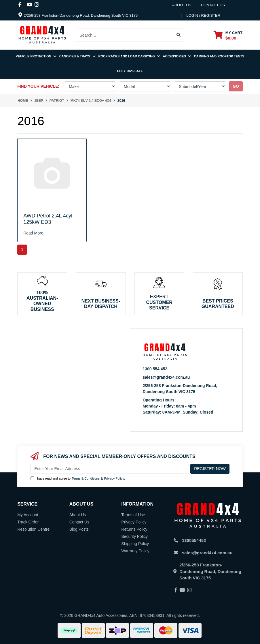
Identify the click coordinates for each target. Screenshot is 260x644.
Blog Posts (79, 529)
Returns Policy (134, 529)
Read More (33, 233)
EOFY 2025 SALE (130, 71)
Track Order (28, 522)
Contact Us (79, 522)
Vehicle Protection (36, 56)
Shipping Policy (135, 544)
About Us (182, 5)
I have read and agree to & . (78, 479)
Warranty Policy (135, 551)
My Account (28, 515)
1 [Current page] (22, 249)
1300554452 (194, 540)
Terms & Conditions (86, 478)
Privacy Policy (114, 478)
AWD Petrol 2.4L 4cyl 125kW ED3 (48, 219)
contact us (213, 5)
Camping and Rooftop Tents (219, 56)
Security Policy (134, 536)
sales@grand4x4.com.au (166, 377)
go (236, 86)
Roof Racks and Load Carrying (129, 56)
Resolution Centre (33, 529)
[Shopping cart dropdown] (228, 35)
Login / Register (203, 15)
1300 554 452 (155, 369)
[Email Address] (110, 469)
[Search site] (179, 35)
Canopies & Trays (77, 56)
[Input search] (124, 35)
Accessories (177, 56)
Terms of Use (133, 515)
